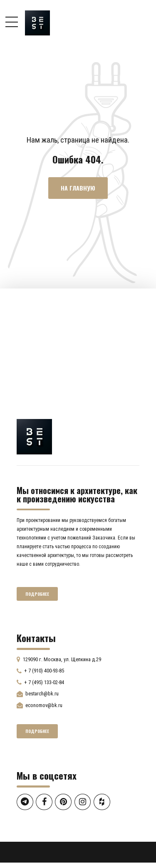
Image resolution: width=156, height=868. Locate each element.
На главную (78, 188)
